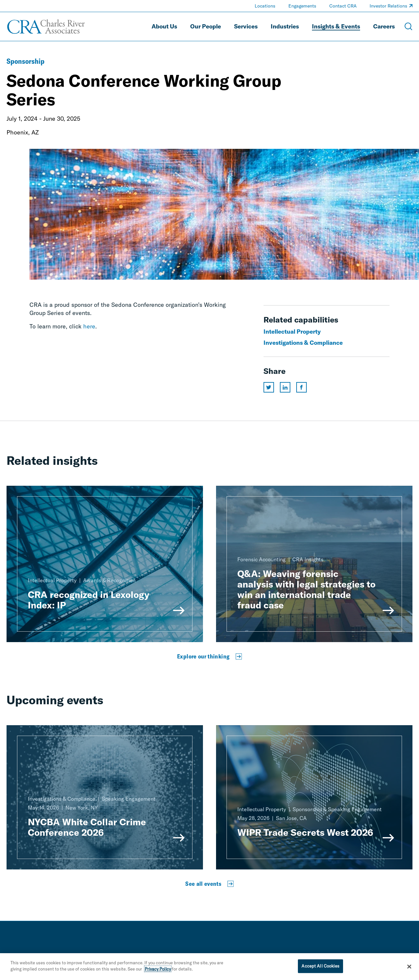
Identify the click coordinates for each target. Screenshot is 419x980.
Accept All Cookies (320, 968)
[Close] (409, 968)
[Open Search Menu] (409, 26)
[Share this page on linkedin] (285, 387)
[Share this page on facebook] (301, 387)
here (89, 326)
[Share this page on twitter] (269, 387)
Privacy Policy (158, 971)
